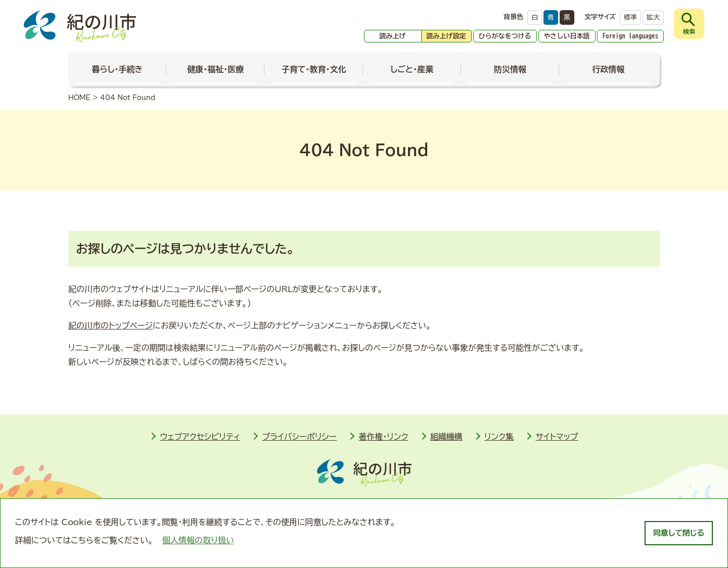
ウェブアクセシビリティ (200, 437)
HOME (79, 98)
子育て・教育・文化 (314, 69)
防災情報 (510, 69)
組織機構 (446, 437)
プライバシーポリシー (299, 437)
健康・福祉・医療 (215, 69)
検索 (689, 31)
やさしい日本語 (567, 36)
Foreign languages (631, 36)
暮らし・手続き (118, 69)
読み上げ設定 (446, 36)
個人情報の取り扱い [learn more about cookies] (198, 540)
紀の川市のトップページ (110, 325)
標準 (630, 17)
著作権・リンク (383, 437)
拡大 (653, 17)
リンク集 (499, 437)
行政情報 (608, 69)
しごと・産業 (412, 69)
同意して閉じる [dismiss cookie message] (679, 533)
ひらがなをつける (505, 36)
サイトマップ (557, 437)
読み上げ (393, 36)
